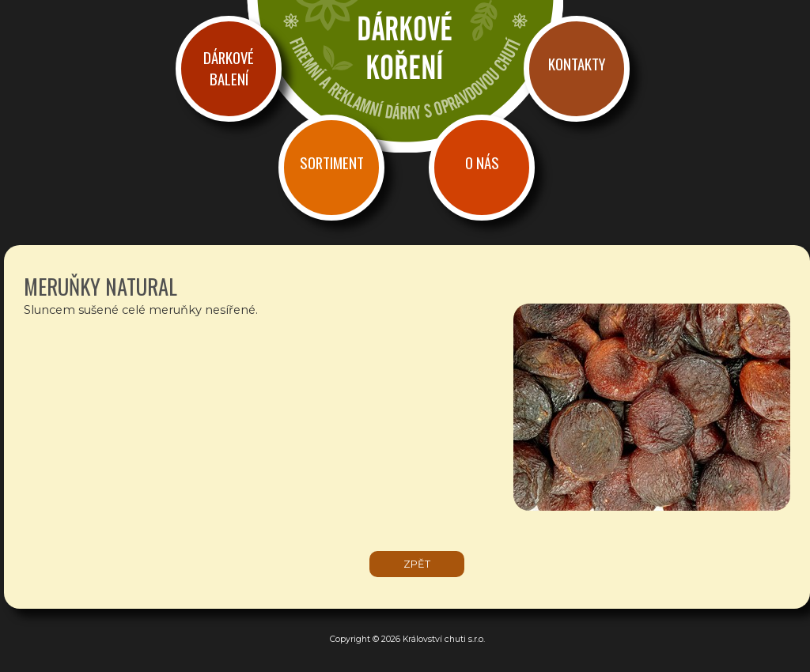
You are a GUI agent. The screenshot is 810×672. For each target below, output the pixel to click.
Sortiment (332, 162)
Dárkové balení (229, 68)
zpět (417, 564)
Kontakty (577, 64)
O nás (482, 162)
